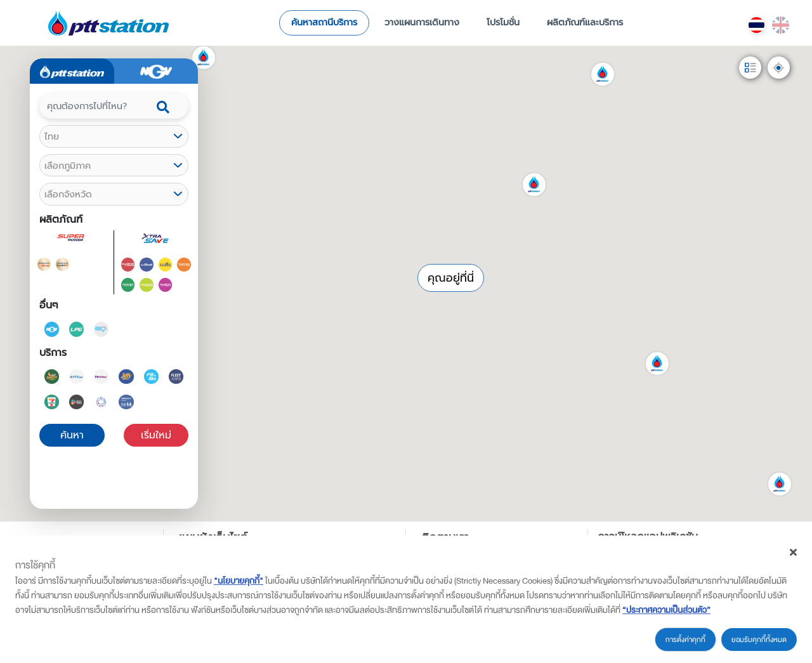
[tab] (72, 71)
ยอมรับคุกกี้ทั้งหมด (759, 640)
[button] (307, 134)
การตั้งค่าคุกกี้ (685, 640)
